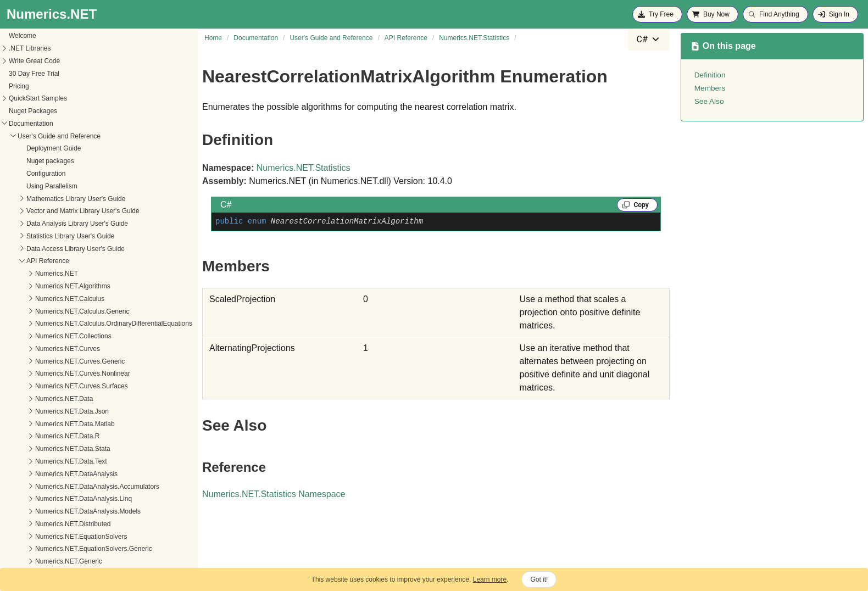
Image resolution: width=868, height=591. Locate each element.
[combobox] (649, 40)
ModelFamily (51, 375)
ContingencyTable (59, 199)
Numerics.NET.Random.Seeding (71, 74)
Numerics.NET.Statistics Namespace (274, 494)
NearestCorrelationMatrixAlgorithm (83, 387)
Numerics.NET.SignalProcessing (71, 87)
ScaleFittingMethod (61, 500)
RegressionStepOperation (70, 475)
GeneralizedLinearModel (68, 262)
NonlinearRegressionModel (72, 400)
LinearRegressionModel (67, 325)
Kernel (42, 287)
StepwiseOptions (57, 562)
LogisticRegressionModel (69, 362)
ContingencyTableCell (64, 212)
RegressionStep (56, 462)
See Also (709, 101)
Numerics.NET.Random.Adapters (72, 37)
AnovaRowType (55, 162)
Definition (710, 75)
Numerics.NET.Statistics (59, 112)
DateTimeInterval (57, 225)
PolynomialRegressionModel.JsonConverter (96, 450)
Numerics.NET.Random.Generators (76, 62)
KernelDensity (53, 299)
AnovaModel (51, 124)
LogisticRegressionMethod (71, 350)
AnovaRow (48, 149)
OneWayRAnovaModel (66, 425)
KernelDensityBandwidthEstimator (82, 312)
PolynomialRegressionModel (74, 437)
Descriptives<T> (56, 237)
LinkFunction (51, 337)
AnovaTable (50, 175)
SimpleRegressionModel (68, 525)
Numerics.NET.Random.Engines (71, 49)
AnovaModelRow (57, 137)
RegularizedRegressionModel (76, 487)
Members (710, 88)
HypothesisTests (56, 275)
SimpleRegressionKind (66, 512)
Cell (38, 187)
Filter (40, 249)
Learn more (490, 579)
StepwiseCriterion (58, 550)
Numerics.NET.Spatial (56, 99)
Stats (40, 537)
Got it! (539, 579)
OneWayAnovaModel (63, 412)
